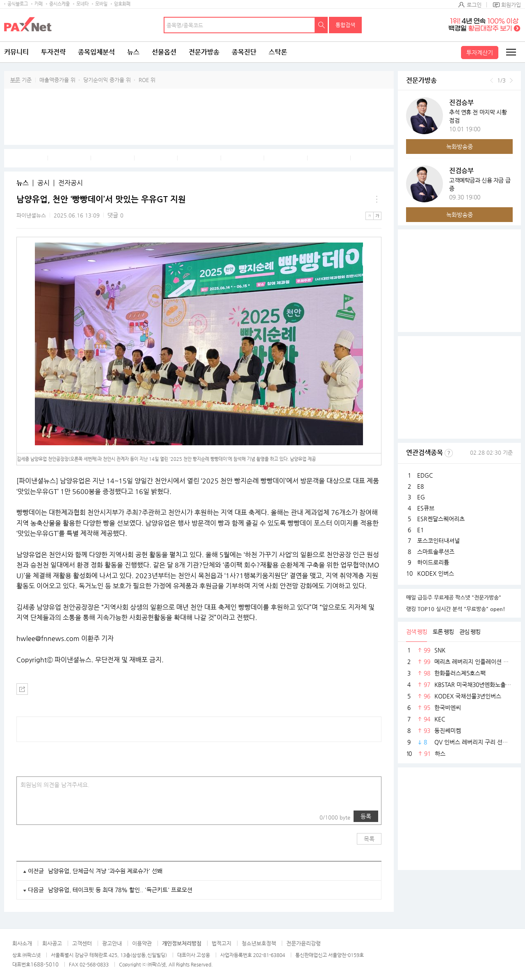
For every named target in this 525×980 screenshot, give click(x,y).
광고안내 (112, 943)
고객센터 (82, 943)
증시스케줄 (59, 4)
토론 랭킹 (443, 632)
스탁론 (278, 52)
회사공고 (52, 943)
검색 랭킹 (417, 632)
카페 (39, 4)
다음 (511, 80)
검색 (322, 25)
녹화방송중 (460, 147)
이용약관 (142, 943)
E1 (420, 530)
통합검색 (345, 25)
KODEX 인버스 (436, 573)
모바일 (101, 4)
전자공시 (71, 183)
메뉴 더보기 (377, 199)
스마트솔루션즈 (436, 552)
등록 (366, 816)
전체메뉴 (511, 52)
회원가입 (511, 5)
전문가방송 (204, 52)
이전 (492, 80)
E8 (420, 486)
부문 (15, 80)
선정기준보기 (449, 453)
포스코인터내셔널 (438, 540)
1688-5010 (45, 964)
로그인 (474, 5)
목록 (369, 839)
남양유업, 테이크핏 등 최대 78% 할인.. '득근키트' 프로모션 (120, 890)
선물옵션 (164, 52)
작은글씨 (370, 216)
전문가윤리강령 (304, 943)
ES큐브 (426, 508)
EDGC (425, 475)
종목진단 (244, 52)
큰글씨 (377, 216)
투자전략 (53, 52)
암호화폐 (122, 4)
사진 (28, 816)
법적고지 (221, 943)
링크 (45, 816)
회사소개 (22, 943)
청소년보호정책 (259, 943)
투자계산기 (480, 53)
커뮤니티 (16, 52)
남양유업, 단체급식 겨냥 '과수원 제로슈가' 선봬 (105, 871)
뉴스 (133, 52)
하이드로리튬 (433, 562)
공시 (43, 183)
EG (421, 497)
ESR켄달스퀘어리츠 (441, 519)
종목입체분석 (96, 52)
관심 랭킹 (470, 632)
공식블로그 (18, 4)
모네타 (82, 4)
